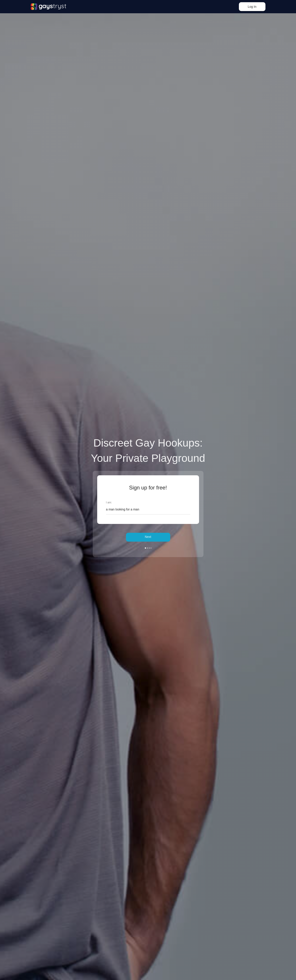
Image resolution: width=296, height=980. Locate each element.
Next (148, 537)
